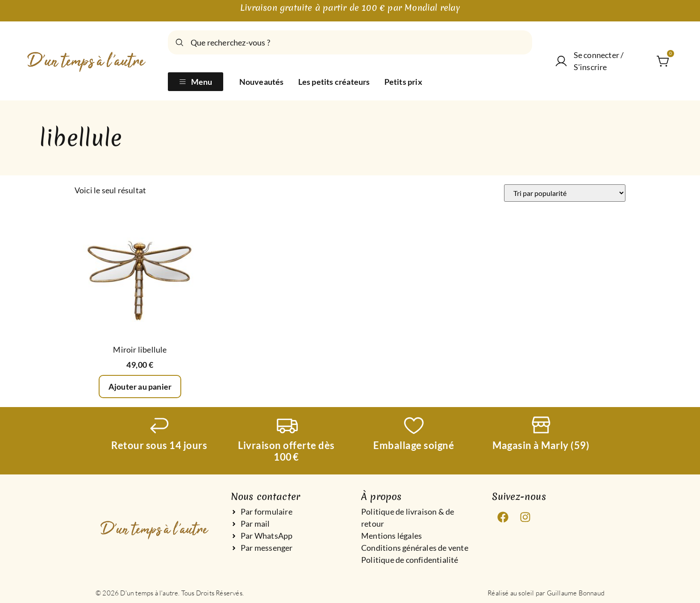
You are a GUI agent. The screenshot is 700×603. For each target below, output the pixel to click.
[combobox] (350, 42)
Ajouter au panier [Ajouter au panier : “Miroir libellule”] (140, 387)
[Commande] (565, 193)
